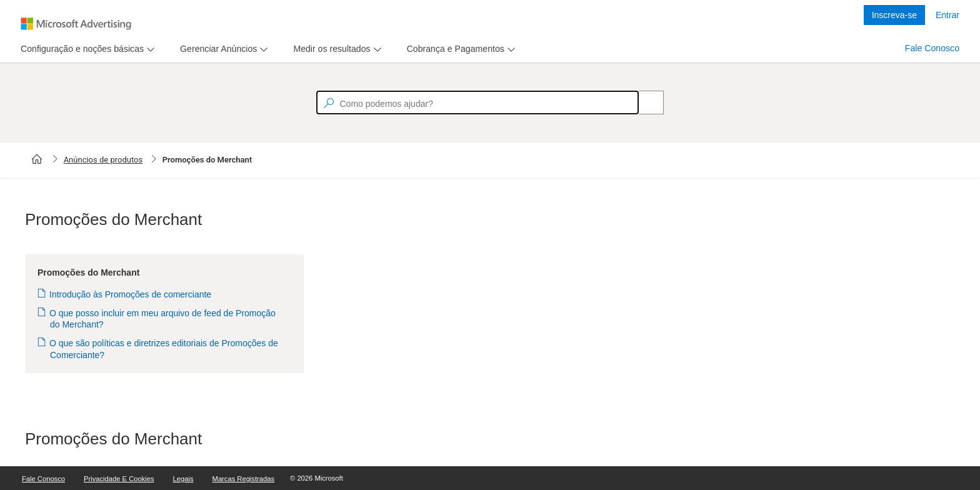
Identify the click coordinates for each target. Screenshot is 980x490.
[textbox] (477, 102)
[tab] (80, 49)
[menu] (86, 49)
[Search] (644, 102)
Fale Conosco (932, 48)
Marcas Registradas (243, 479)
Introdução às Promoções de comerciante (131, 294)
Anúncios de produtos (103, 160)
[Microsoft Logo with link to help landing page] (76, 24)
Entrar (947, 15)
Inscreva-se (894, 15)
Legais (183, 479)
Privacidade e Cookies (119, 479)
